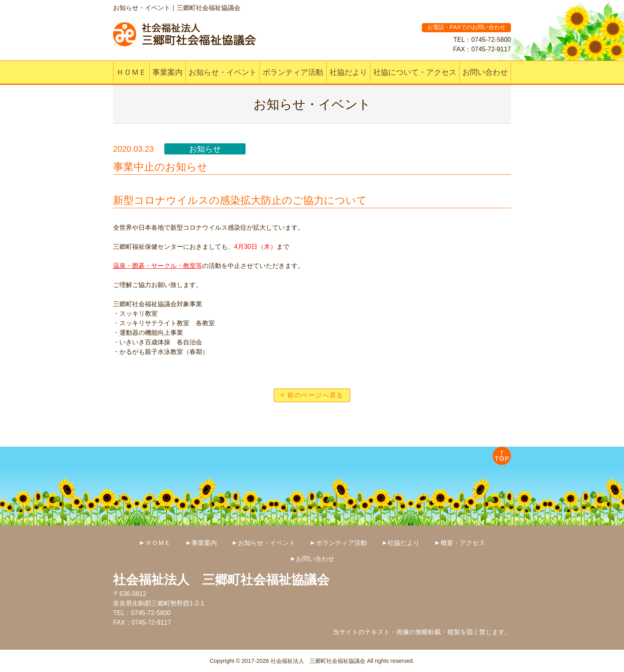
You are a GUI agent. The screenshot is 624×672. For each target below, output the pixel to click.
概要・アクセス (463, 543)
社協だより (348, 72)
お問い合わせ (485, 72)
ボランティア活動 (293, 72)
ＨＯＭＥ (131, 72)
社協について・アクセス (415, 72)
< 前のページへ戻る (312, 395)
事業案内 (168, 72)
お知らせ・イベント (223, 72)
